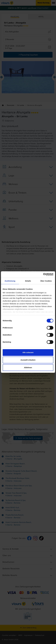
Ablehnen (28, 367)
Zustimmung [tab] (10, 281)
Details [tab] (28, 281)
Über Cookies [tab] (46, 281)
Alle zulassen (28, 352)
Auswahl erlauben (28, 360)
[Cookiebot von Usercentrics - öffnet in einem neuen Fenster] (43, 275)
